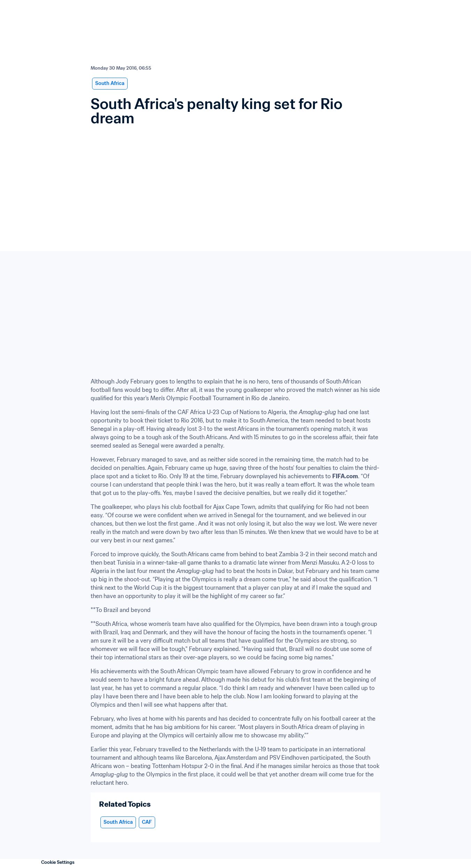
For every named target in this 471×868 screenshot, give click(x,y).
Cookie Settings (58, 862)
